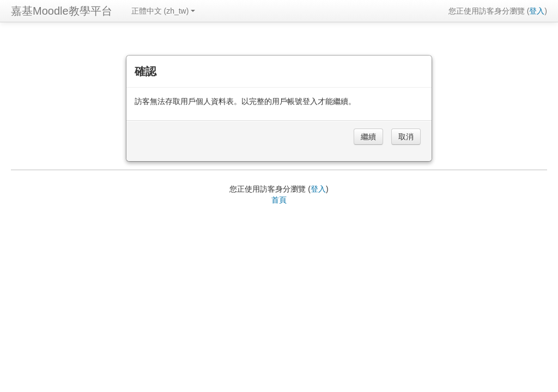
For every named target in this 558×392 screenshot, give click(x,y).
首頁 (279, 200)
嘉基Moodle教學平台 (62, 11)
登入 (537, 11)
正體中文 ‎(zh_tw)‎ (163, 11)
